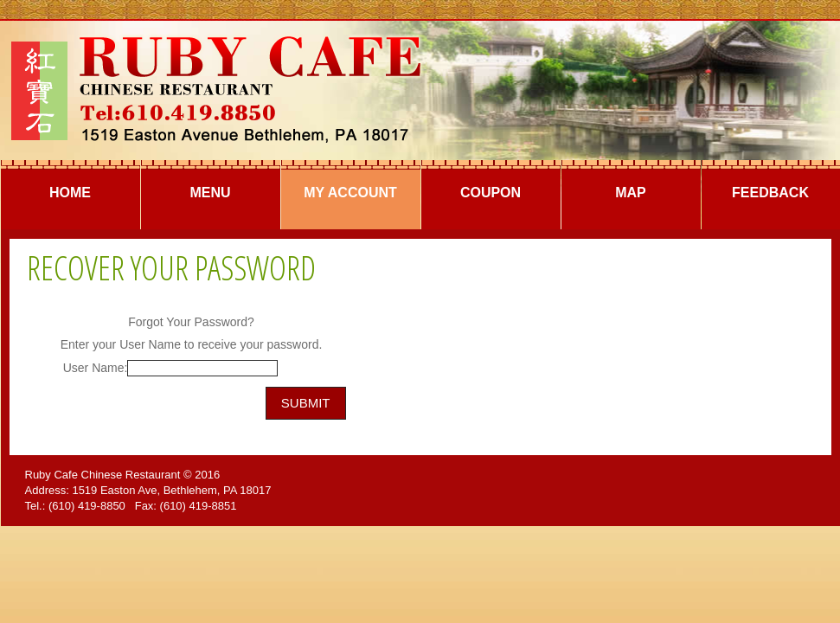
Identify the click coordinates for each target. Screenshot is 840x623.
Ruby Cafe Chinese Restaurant (103, 475)
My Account (350, 193)
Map (631, 193)
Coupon (491, 193)
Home (70, 193)
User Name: (96, 368)
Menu (210, 193)
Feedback (770, 193)
